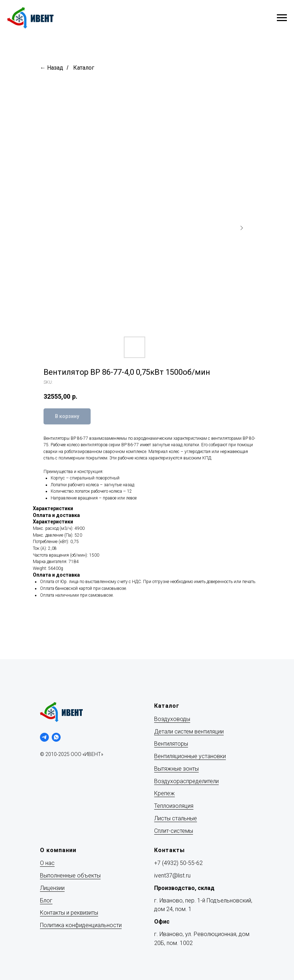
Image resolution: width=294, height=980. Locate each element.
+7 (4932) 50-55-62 (178, 863)
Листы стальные (176, 818)
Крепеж (164, 793)
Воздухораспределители (186, 781)
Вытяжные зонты (176, 769)
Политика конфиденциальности (81, 925)
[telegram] (44, 737)
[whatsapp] (56, 737)
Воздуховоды (172, 719)
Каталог (84, 68)
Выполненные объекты (70, 875)
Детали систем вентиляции (189, 732)
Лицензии (52, 888)
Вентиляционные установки (190, 756)
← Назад (52, 68)
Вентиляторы (171, 744)
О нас (47, 863)
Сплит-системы (174, 831)
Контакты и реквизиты (69, 913)
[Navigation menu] (282, 18)
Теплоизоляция (174, 806)
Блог (46, 901)
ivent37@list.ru (172, 875)
